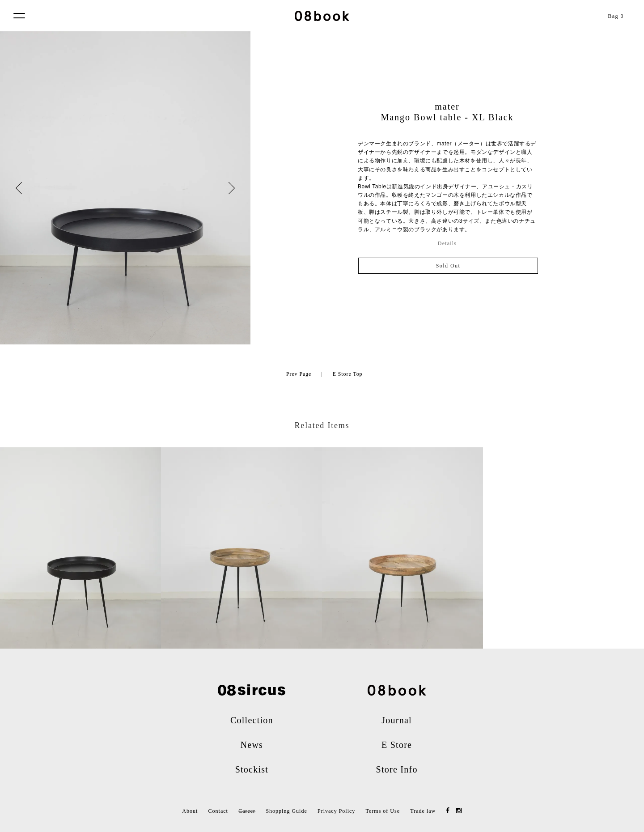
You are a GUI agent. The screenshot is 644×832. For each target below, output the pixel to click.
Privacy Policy (336, 811)
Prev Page (299, 374)
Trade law (423, 811)
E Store (397, 745)
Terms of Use (383, 811)
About (190, 811)
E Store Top (348, 374)
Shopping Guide (286, 811)
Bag (616, 16)
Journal (397, 720)
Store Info (397, 769)
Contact (218, 811)
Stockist (252, 769)
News (252, 745)
